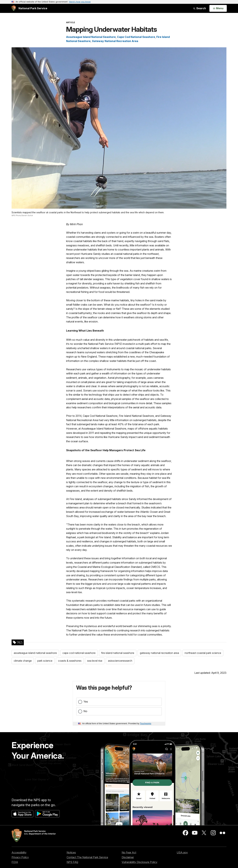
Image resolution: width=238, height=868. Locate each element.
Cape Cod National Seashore (136, 37)
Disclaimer (128, 857)
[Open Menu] (218, 8)
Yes (86, 702)
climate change (23, 661)
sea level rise (95, 661)
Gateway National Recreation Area (115, 41)
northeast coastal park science (203, 653)
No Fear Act (129, 852)
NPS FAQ (72, 862)
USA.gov (182, 852)
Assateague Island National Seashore (91, 37)
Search (199, 8)
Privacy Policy (20, 857)
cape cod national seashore (79, 653)
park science (45, 661)
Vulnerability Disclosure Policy (139, 862)
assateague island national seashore (35, 653)
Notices (71, 852)
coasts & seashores (70, 661)
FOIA (15, 862)
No (85, 711)
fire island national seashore (118, 653)
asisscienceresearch (120, 661)
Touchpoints (146, 723)
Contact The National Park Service (87, 857)
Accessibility (19, 852)
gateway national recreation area (159, 653)
